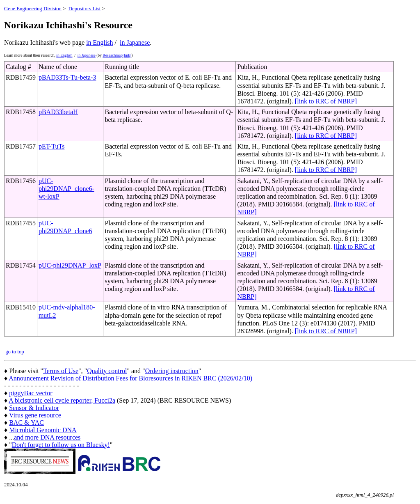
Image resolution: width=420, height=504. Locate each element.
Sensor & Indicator (34, 408)
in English (99, 42)
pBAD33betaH (58, 112)
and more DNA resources (47, 437)
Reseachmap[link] (117, 55)
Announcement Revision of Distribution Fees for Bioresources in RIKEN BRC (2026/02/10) (130, 378)
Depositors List (85, 9)
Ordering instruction (172, 371)
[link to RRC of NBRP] (326, 101)
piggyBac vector (31, 393)
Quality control (107, 371)
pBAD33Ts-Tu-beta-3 (67, 77)
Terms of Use (61, 371)
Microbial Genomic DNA (43, 430)
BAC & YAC (26, 423)
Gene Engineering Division (33, 9)
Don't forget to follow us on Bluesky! (61, 445)
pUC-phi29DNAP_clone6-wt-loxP (66, 189)
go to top (14, 352)
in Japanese (135, 42)
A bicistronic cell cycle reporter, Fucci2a (62, 400)
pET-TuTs (52, 146)
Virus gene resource (35, 415)
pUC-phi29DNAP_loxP (70, 265)
